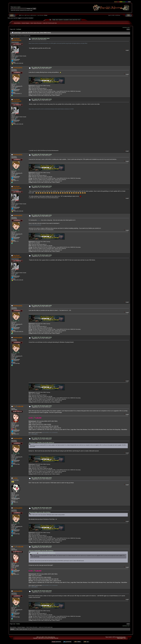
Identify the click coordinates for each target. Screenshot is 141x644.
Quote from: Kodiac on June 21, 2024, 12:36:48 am (40, 512)
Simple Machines (51, 637)
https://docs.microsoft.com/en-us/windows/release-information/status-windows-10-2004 (51, 109)
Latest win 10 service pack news (50, 23)
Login (71, 20)
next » (129, 27)
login (15, 7)
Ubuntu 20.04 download (35, 225)
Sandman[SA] (18, 68)
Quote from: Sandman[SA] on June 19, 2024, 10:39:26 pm (41, 551)
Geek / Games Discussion (36, 23)
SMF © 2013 (44, 637)
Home (54, 20)
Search (61, 20)
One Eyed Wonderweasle (16, 40)
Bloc (125, 638)
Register (75, 20)
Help (57, 20)
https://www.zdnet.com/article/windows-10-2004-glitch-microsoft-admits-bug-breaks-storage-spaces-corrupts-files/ (58, 43)
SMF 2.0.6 (39, 637)
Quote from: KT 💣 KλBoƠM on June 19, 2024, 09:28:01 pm (42, 443)
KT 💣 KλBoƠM (18, 406)
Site (79, 20)
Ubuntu (39, 220)
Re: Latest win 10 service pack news (42, 67)
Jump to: (12, 629)
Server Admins (17, 23)
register (19, 7)
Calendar (66, 20)
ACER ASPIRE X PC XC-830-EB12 (50, 433)
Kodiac (46, 15)
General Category (26, 23)
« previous (125, 27)
